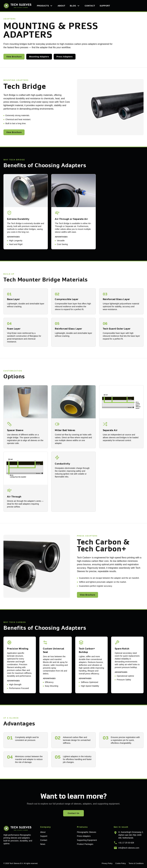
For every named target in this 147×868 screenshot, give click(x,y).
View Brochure (14, 57)
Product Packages (85, 844)
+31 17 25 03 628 (126, 843)
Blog (75, 6)
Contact (90, 6)
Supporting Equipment (87, 840)
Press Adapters (65, 57)
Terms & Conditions (136, 863)
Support (105, 6)
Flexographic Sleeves (87, 832)
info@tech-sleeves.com (129, 848)
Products (45, 6)
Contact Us (74, 813)
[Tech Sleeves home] (17, 6)
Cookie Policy (121, 863)
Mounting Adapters (39, 57)
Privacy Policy (107, 863)
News (43, 844)
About (61, 6)
